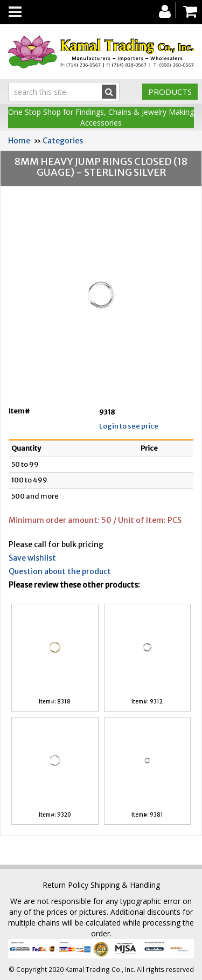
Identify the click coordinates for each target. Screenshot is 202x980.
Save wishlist (32, 558)
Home (19, 141)
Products (170, 92)
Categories (63, 141)
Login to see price (129, 426)
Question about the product (60, 571)
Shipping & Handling (125, 885)
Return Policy (65, 885)
